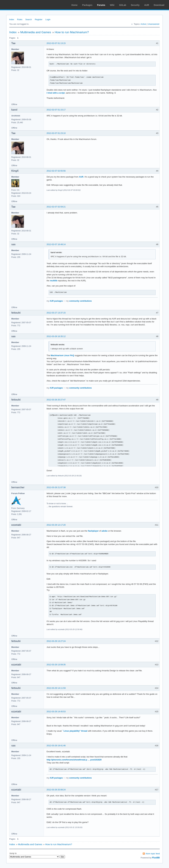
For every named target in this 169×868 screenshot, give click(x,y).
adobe (104, 531)
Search (29, 19)
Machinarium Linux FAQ (62, 355)
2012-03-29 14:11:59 (56, 688)
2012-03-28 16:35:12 (56, 336)
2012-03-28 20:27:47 (56, 400)
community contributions (80, 301)
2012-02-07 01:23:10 (56, 133)
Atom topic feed (153, 854)
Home (75, 5)
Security (135, 5)
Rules (20, 19)
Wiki (112, 5)
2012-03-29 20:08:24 (56, 790)
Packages (87, 5)
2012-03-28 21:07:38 (56, 487)
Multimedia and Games (36, 32)
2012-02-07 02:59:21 (56, 207)
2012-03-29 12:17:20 (56, 525)
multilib (54, 281)
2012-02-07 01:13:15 (56, 43)
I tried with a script (56, 93)
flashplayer (93, 531)
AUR (147, 5)
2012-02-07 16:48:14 (56, 244)
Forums (101, 5)
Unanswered (154, 24)
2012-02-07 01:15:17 (56, 110)
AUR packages (56, 301)
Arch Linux (17, 5)
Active (143, 24)
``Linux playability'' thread (75, 731)
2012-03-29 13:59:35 (56, 665)
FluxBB (156, 858)
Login (48, 19)
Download (159, 5)
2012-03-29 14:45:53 (56, 712)
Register (39, 19)
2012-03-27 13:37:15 (56, 313)
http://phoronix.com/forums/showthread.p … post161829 (74, 760)
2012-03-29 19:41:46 (56, 746)
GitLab (123, 5)
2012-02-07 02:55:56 (56, 171)
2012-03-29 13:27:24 (56, 641)
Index (12, 19)
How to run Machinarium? (72, 32)
